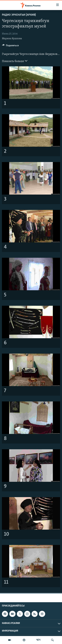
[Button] (10, 46)
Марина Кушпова (12, 39)
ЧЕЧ (38, 640)
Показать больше (15, 61)
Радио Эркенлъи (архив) (19, 15)
